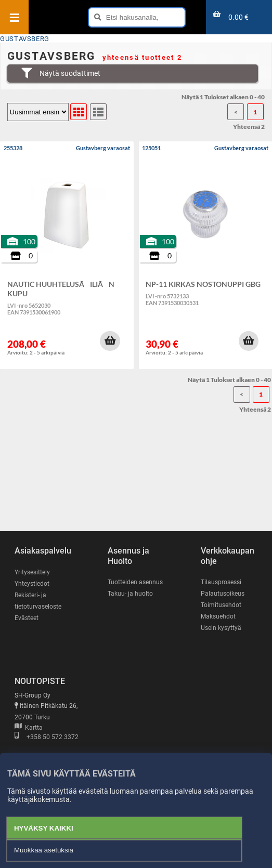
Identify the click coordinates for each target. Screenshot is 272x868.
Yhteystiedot (32, 584)
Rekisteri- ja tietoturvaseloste (38, 601)
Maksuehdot (218, 616)
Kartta (29, 728)
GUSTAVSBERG (25, 39)
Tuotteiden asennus (135, 582)
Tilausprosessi (221, 582)
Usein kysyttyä (221, 628)
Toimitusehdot (221, 605)
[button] (110, 341)
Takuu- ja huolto (130, 594)
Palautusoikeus (223, 594)
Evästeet (27, 618)
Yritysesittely (32, 572)
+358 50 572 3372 (47, 737)
